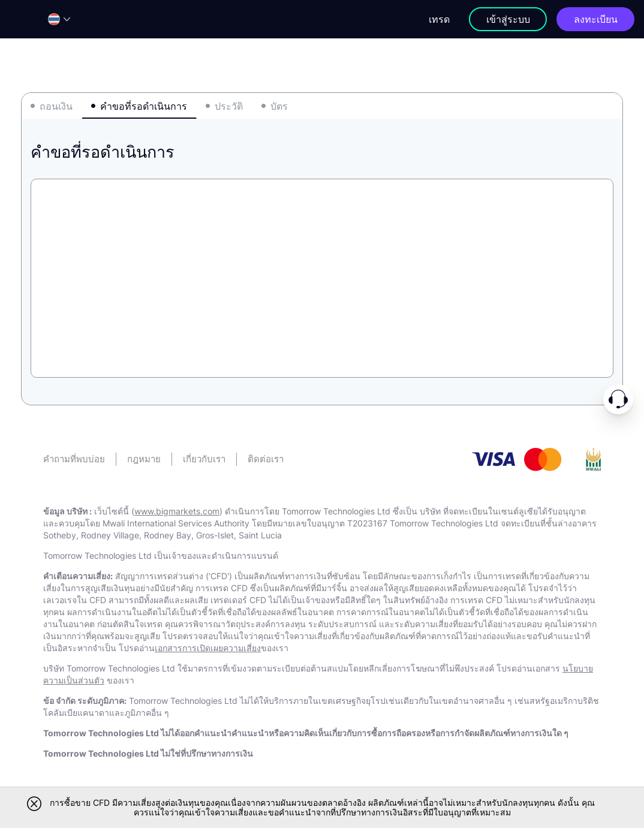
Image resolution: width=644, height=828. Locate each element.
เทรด (439, 19)
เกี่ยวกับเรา (204, 459)
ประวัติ (229, 106)
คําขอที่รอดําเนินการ (144, 106)
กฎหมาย (144, 459)
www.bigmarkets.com (177, 511)
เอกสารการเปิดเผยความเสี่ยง (208, 648)
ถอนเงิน (56, 106)
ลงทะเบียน (596, 19)
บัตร (279, 106)
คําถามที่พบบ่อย (74, 459)
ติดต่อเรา (266, 459)
